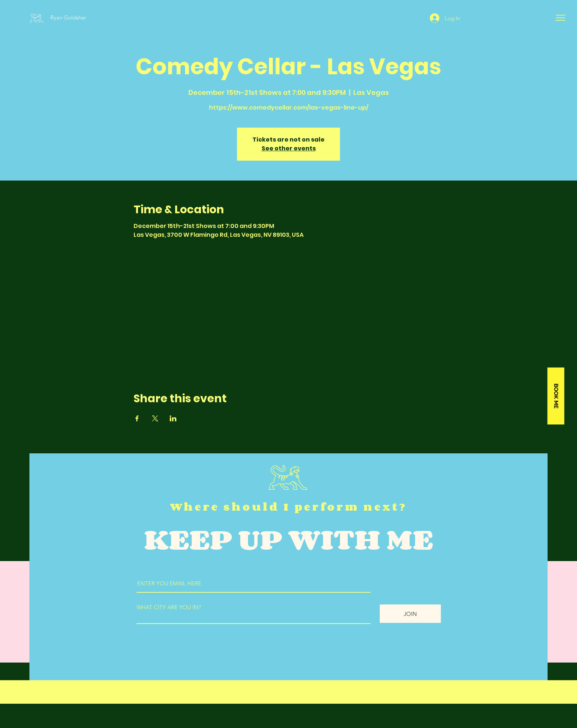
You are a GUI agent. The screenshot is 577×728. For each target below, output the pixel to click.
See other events (289, 148)
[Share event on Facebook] (137, 418)
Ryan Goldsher (68, 17)
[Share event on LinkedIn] (173, 418)
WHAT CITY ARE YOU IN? (169, 607)
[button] (560, 18)
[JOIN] (410, 614)
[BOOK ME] (556, 396)
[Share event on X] (155, 418)
